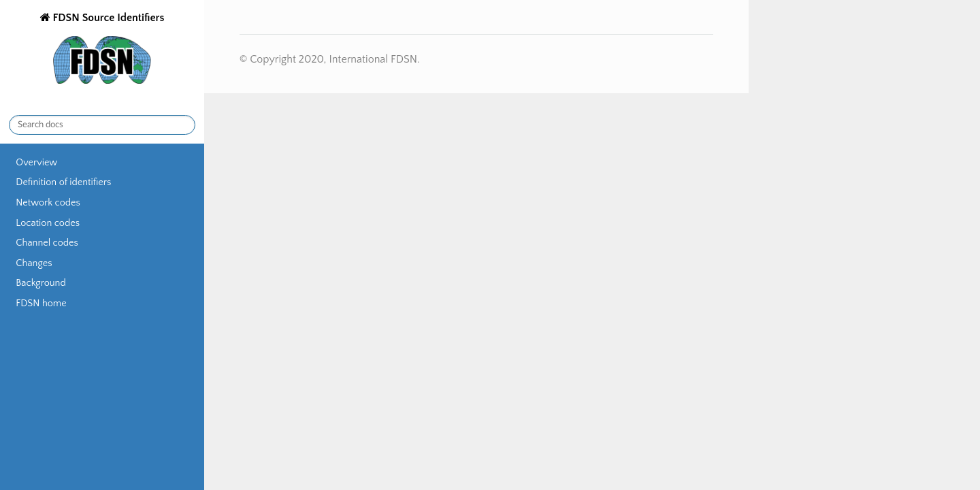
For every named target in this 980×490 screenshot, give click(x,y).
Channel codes (47, 243)
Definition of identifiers (63, 182)
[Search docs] (102, 125)
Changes (34, 263)
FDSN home (41, 304)
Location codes (48, 223)
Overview (36, 163)
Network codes (48, 203)
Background (40, 283)
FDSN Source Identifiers (107, 49)
